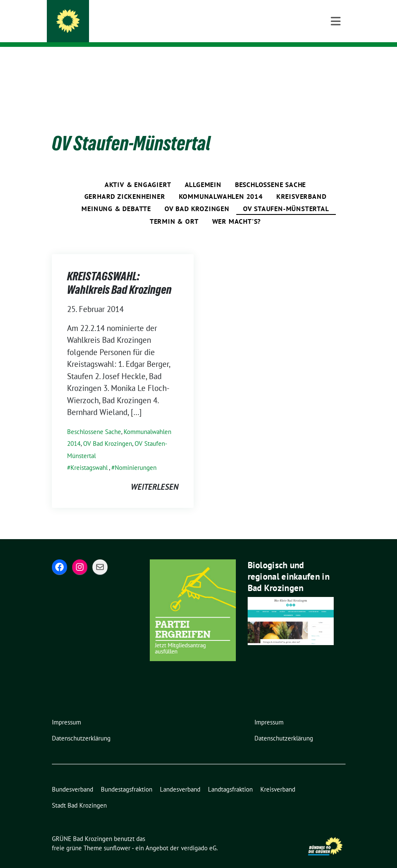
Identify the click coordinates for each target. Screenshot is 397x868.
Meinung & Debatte (116, 195)
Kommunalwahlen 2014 (221, 183)
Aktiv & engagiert (138, 171)
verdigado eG (199, 835)
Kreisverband (301, 183)
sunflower (117, 835)
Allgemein (203, 171)
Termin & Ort (174, 208)
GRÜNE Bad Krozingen (130, 18)
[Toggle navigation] (336, 61)
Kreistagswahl (89, 454)
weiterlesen (155, 474)
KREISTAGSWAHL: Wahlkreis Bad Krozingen (119, 270)
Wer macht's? (237, 208)
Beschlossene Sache (270, 171)
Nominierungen (136, 454)
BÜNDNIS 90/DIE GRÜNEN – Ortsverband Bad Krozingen (185, 30)
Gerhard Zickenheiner (125, 183)
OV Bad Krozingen (197, 195)
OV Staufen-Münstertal (286, 195)
